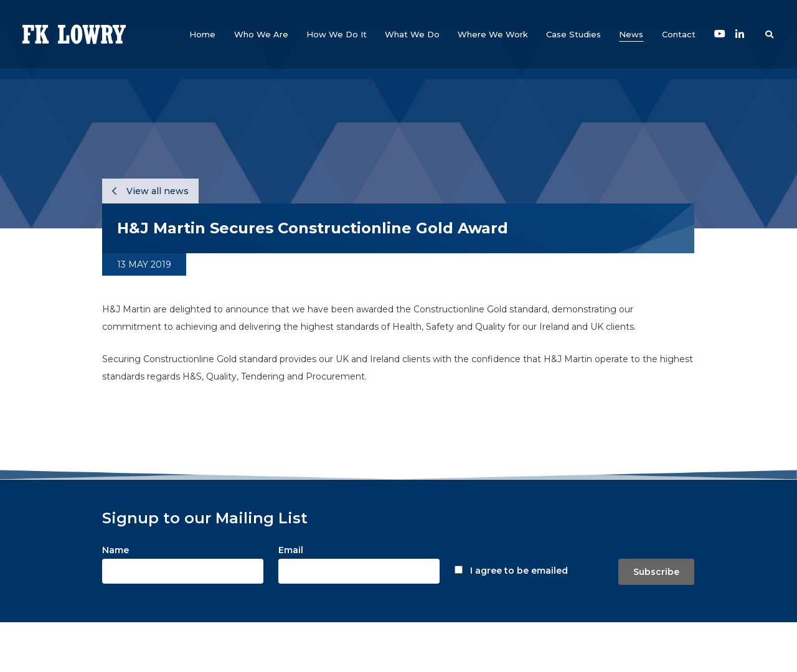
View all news (150, 191)
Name (116, 550)
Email (291, 550)
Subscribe (656, 572)
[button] (261, 34)
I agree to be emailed (519, 571)
